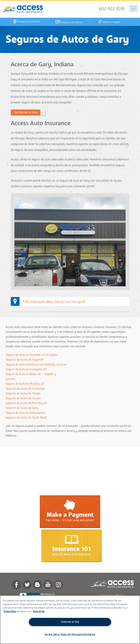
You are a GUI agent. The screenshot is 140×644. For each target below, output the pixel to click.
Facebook (16, 585)
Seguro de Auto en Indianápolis (25, 413)
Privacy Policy (10, 612)
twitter (27, 585)
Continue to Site (70, 622)
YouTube (48, 585)
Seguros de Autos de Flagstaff (25, 360)
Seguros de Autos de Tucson (23, 398)
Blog (37, 585)
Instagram (59, 585)
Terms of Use (39, 612)
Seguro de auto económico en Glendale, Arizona (36, 365)
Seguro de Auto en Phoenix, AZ (25, 384)
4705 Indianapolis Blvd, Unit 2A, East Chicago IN (54, 302)
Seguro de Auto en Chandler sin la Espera (32, 355)
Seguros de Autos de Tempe (23, 394)
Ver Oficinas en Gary (26, 112)
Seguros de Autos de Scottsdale (25, 389)
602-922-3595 (112, 9)
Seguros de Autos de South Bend (26, 418)
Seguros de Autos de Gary (22, 408)
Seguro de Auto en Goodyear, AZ (26, 369)
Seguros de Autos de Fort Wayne (26, 403)
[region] (70, 620)
